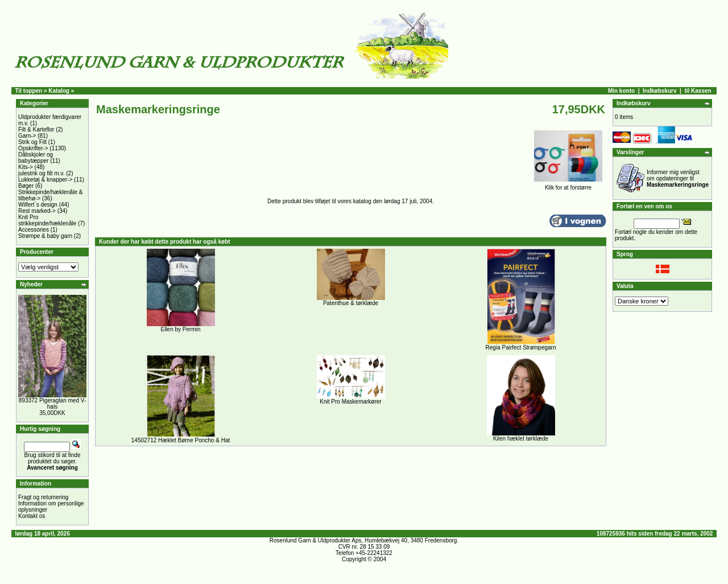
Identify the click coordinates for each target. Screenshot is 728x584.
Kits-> (26, 167)
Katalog (59, 91)
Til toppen (29, 91)
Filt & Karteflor (36, 129)
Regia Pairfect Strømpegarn (521, 347)
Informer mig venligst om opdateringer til (678, 178)
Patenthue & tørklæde (351, 303)
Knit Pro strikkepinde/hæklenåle (47, 220)
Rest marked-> (37, 211)
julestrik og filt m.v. (42, 173)
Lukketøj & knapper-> (45, 180)
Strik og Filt (32, 142)
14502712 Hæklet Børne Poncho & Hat (181, 440)
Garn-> (27, 136)
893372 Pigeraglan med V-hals (52, 404)
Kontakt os (32, 516)
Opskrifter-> (33, 148)
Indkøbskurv (659, 91)
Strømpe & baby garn (45, 236)
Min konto (621, 91)
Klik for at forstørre (568, 185)
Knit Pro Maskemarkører (350, 402)
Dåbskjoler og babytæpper (36, 158)
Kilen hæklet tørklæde (521, 439)
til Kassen (698, 91)
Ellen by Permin (180, 329)
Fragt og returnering (43, 497)
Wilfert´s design (38, 205)
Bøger (26, 186)
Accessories (34, 230)
